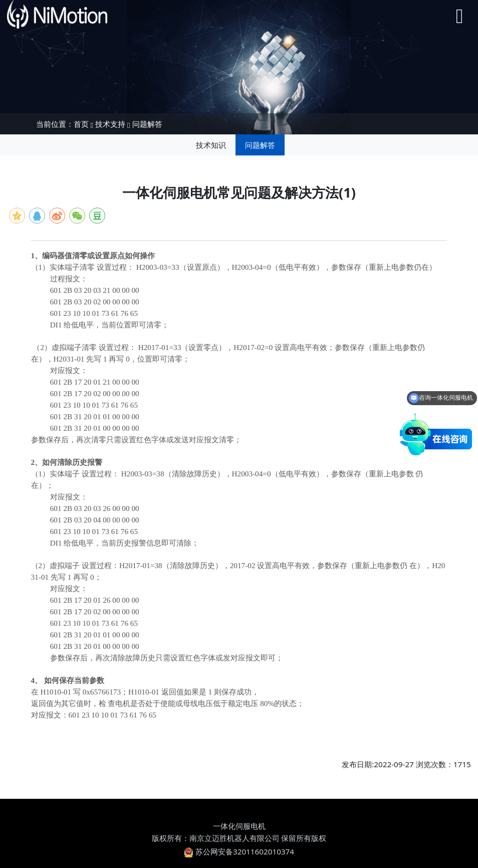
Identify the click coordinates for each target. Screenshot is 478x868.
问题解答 (147, 124)
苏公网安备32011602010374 (239, 851)
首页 (81, 124)
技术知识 (211, 145)
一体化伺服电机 (239, 826)
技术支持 (110, 124)
